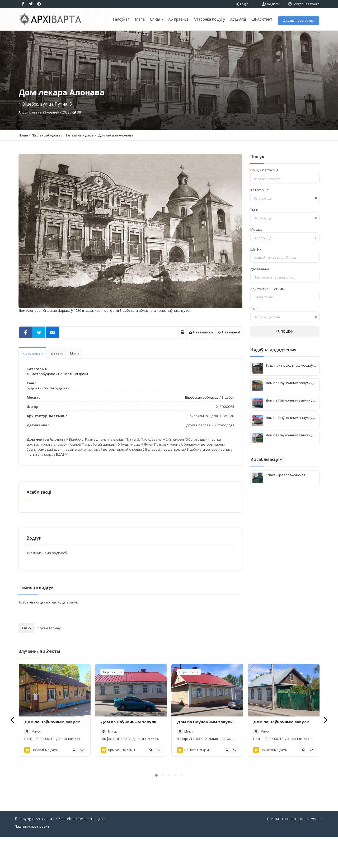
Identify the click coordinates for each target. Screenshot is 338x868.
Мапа (140, 19)
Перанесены (112, 703)
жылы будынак (57, 417)
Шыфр (256, 278)
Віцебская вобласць (202, 426)
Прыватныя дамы (79, 164)
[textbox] (285, 227)
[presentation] (13, 751)
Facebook (70, 850)
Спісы (156, 19)
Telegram (98, 850)
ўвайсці (37, 633)
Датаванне (260, 298)
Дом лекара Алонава (116, 164)
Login (242, 4)
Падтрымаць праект (32, 857)
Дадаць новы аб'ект (299, 20)
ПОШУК (285, 360)
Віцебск (228, 426)
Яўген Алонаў (50, 659)
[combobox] (285, 227)
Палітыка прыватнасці (286, 850)
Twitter (84, 850)
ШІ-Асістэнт (262, 19)
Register (271, 4)
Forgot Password (304, 4)
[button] (156, 806)
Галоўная (121, 19)
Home (23, 164)
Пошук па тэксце (264, 199)
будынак (34, 417)
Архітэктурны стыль (267, 317)
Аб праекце (178, 19)
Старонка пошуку (209, 19)
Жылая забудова (46, 164)
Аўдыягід (238, 19)
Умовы (316, 850)
